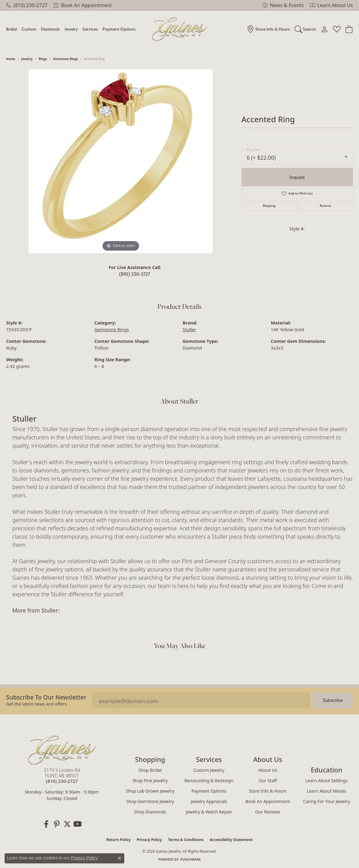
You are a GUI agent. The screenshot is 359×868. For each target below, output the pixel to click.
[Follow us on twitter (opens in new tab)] (67, 824)
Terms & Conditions (186, 840)
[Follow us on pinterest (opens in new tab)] (57, 824)
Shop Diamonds (150, 812)
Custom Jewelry (209, 770)
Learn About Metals (326, 791)
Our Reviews (268, 812)
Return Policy (118, 840)
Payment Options (119, 29)
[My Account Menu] (324, 29)
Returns (326, 206)
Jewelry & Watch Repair (209, 812)
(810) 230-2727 (135, 274)
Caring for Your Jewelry (327, 801)
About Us (268, 770)
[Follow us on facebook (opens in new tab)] (46, 824)
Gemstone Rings (66, 59)
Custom (29, 29)
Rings (43, 59)
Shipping (269, 206)
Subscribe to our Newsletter (46, 697)
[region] (121, 161)
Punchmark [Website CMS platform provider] (191, 859)
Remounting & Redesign (209, 781)
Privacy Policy (149, 840)
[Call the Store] (62, 781)
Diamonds (50, 29)
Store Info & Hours (268, 791)
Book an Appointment (268, 801)
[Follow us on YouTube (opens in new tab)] (78, 824)
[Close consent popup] (119, 858)
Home (11, 59)
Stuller (189, 329)
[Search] (305, 29)
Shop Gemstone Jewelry (150, 801)
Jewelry (71, 29)
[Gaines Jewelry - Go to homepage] (62, 750)
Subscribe (333, 700)
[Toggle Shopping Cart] (349, 29)
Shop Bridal (150, 770)
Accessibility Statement (231, 840)
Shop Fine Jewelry (150, 781)
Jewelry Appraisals (209, 801)
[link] (27, 5)
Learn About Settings (326, 781)
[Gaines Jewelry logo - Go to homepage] (180, 29)
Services (90, 29)
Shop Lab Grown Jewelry (150, 791)
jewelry (27, 59)
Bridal (12, 29)
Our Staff (268, 781)
